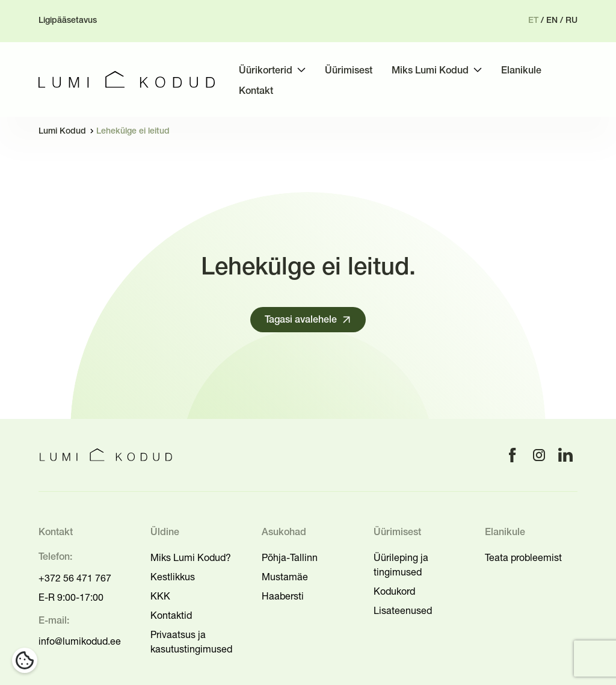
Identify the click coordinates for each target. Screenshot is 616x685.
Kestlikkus (173, 577)
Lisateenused (403, 610)
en (552, 21)
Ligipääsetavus (68, 21)
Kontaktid (171, 615)
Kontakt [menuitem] (256, 91)
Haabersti (283, 596)
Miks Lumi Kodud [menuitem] (430, 71)
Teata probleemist (523, 557)
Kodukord (394, 591)
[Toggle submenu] (301, 70)
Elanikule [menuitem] (521, 71)
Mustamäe (285, 577)
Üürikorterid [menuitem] (266, 71)
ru (571, 21)
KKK (160, 596)
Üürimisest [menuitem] (349, 71)
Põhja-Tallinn (290, 557)
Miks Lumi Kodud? (191, 557)
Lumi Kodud (62, 132)
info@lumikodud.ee (80, 641)
